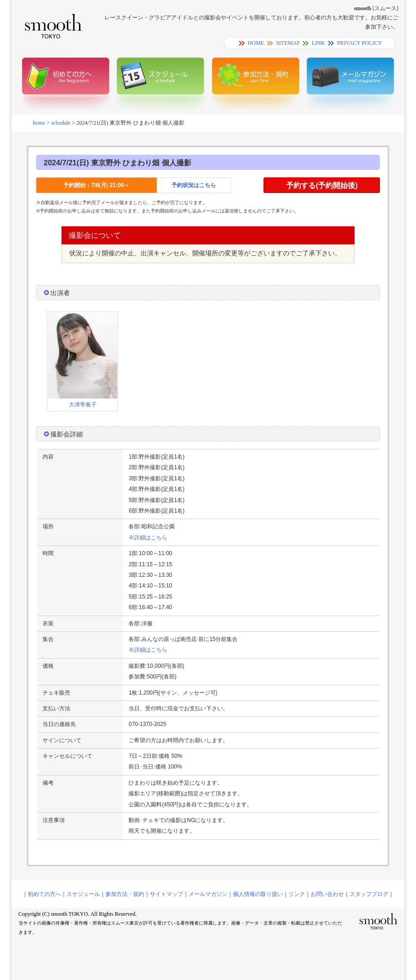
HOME (256, 43)
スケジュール (83, 894)
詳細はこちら (151, 538)
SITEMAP (288, 43)
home (39, 123)
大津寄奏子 (83, 405)
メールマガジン (208, 894)
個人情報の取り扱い (258, 894)
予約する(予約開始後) (322, 185)
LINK (318, 43)
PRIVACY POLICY (359, 43)
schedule (61, 123)
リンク (297, 894)
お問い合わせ (327, 894)
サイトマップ (166, 894)
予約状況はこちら (194, 185)
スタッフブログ (369, 894)
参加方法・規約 (125, 894)
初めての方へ (44, 894)
